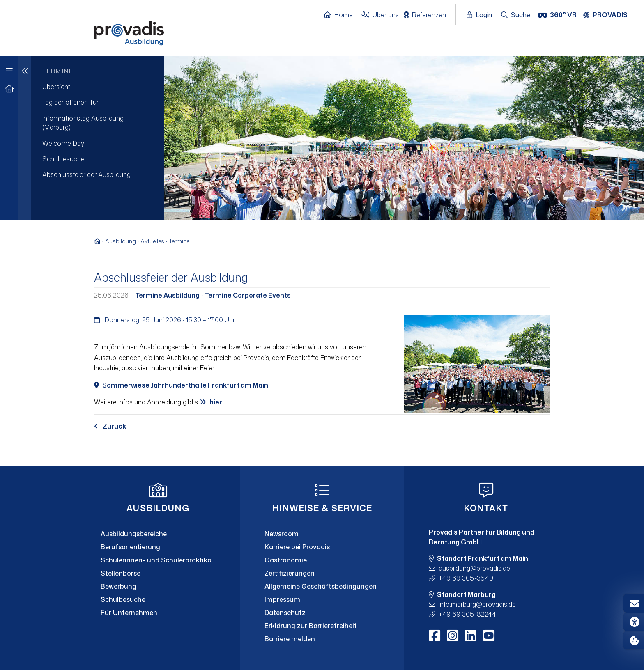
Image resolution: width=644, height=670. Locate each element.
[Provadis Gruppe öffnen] (609, 15)
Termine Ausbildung (168, 295)
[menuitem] (98, 87)
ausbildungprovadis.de (474, 568)
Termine (179, 241)
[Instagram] (453, 636)
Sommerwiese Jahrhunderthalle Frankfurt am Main (185, 385)
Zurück (110, 426)
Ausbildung (121, 241)
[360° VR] (558, 15)
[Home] (342, 15)
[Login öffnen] (481, 15)
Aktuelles (152, 241)
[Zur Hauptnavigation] (9, 69)
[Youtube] (489, 636)
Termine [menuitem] (58, 71)
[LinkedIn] (471, 636)
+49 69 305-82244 (467, 614)
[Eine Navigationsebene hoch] (25, 138)
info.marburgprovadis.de (477, 604)
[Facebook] (435, 636)
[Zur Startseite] (9, 89)
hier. (216, 402)
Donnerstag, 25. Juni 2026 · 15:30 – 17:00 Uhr (164, 320)
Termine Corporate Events (247, 295)
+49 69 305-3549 (466, 578)
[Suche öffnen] (516, 15)
